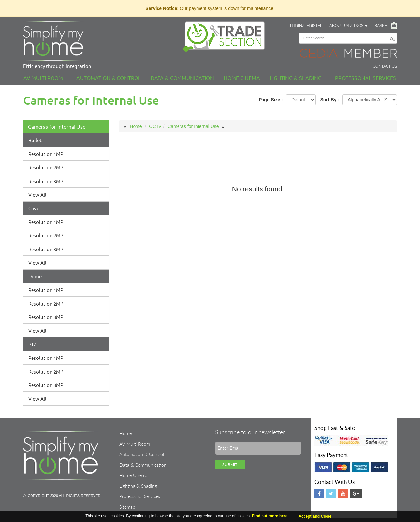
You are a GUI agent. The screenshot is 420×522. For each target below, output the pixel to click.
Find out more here (270, 516)
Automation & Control (109, 78)
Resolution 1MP (46, 154)
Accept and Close (315, 516)
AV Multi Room (43, 78)
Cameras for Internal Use (57, 127)
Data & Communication (182, 78)
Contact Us (385, 66)
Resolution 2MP (46, 167)
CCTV (155, 126)
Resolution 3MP (46, 181)
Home (136, 126)
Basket (382, 26)
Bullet (35, 140)
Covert (36, 208)
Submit (230, 464)
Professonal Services (366, 78)
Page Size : (271, 100)
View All (37, 195)
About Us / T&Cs (348, 26)
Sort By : (330, 100)
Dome (35, 276)
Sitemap (127, 507)
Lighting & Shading (296, 78)
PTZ (32, 344)
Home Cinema (242, 78)
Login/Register (306, 26)
